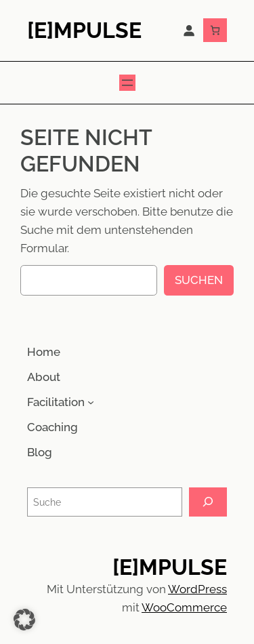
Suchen (199, 280)
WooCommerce (184, 607)
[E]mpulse (84, 30)
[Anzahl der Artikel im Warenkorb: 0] (215, 30)
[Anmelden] (189, 31)
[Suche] (208, 502)
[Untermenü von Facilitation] (91, 402)
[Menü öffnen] (127, 83)
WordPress (197, 589)
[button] (24, 620)
